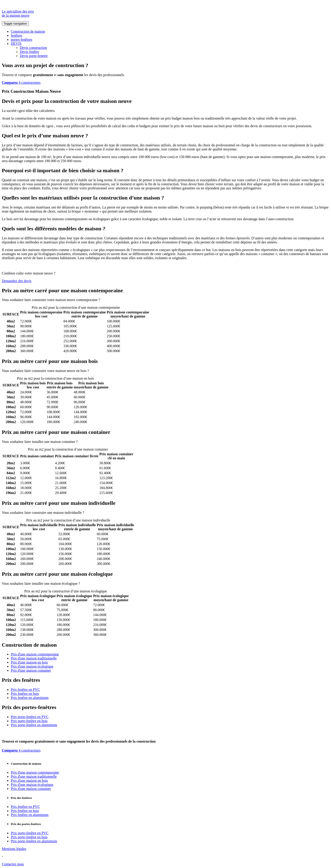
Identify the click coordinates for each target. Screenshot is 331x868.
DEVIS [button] (16, 44)
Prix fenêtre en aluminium (30, 698)
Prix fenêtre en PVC (25, 690)
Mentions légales (14, 849)
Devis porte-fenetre (34, 56)
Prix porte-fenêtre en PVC (30, 717)
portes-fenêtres (21, 40)
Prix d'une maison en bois (29, 662)
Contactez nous (13, 864)
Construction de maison (28, 31)
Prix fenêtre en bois (25, 694)
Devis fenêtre (29, 52)
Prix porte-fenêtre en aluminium (34, 725)
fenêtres (17, 35)
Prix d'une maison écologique (32, 666)
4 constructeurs (21, 83)
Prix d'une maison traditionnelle (34, 658)
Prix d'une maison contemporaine (35, 654)
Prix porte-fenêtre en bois (29, 721)
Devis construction (33, 48)
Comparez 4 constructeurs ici (122, 300)
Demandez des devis (17, 281)
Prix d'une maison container (31, 670)
